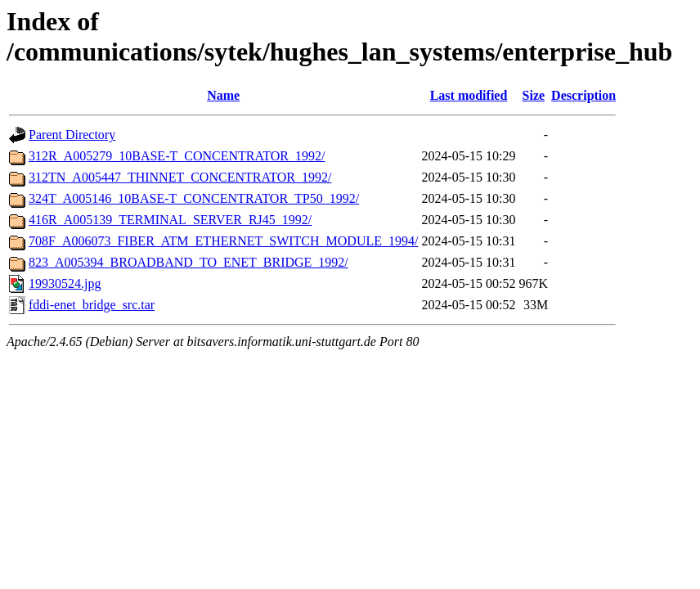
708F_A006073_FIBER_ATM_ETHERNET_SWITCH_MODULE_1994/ (223, 241)
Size (534, 95)
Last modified (469, 95)
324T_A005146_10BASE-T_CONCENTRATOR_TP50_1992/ (194, 198)
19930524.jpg (65, 283)
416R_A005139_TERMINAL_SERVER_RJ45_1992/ (170, 220)
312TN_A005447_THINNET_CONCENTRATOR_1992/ (180, 177)
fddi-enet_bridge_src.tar (92, 305)
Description (583, 95)
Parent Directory (72, 135)
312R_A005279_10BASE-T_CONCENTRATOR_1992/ (177, 156)
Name (223, 95)
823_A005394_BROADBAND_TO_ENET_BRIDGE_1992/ (188, 262)
